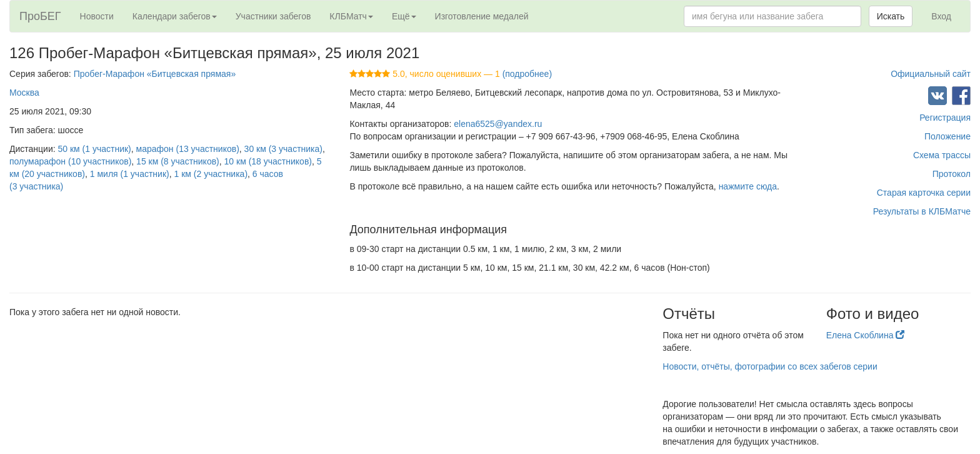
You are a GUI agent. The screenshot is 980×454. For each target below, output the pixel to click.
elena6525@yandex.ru (498, 124)
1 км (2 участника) (211, 174)
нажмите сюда (748, 186)
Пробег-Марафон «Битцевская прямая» (155, 74)
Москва (24, 93)
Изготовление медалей (482, 16)
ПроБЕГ (40, 16)
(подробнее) (527, 74)
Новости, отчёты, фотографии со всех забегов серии (770, 366)
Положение (947, 136)
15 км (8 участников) (178, 161)
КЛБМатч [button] (351, 16)
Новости (97, 16)
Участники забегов (273, 16)
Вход (941, 16)
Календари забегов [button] (175, 16)
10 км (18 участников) (268, 161)
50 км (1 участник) (95, 149)
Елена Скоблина (866, 335)
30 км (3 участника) (283, 149)
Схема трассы (942, 155)
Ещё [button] (404, 16)
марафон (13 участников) (188, 149)
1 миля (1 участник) (130, 174)
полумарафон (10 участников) (70, 161)
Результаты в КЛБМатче (922, 211)
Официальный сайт (931, 74)
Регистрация (945, 118)
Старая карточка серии (924, 193)
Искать (891, 16)
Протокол (952, 174)
